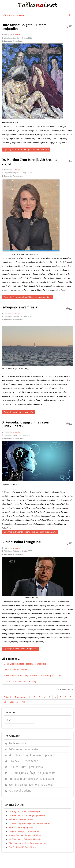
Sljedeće (14, 702)
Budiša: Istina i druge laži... (23, 542)
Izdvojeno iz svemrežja (19, 307)
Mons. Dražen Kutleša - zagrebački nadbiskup (25, 664)
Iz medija (16, 35)
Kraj (24, 702)
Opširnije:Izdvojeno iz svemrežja (18, 412)
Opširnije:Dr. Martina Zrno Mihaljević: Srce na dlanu (27, 297)
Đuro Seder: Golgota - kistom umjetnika (24, 27)
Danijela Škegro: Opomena (16, 670)
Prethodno (20, 697)
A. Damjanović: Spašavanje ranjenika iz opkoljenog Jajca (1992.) (34, 676)
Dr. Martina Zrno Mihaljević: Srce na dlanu (29, 162)
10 (5, 702)
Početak (7, 697)
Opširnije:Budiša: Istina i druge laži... (20, 649)
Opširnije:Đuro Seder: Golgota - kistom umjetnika (26, 150)
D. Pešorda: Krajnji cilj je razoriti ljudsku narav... (27, 424)
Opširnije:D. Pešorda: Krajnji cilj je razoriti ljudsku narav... (30, 532)
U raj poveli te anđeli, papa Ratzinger (21, 682)
